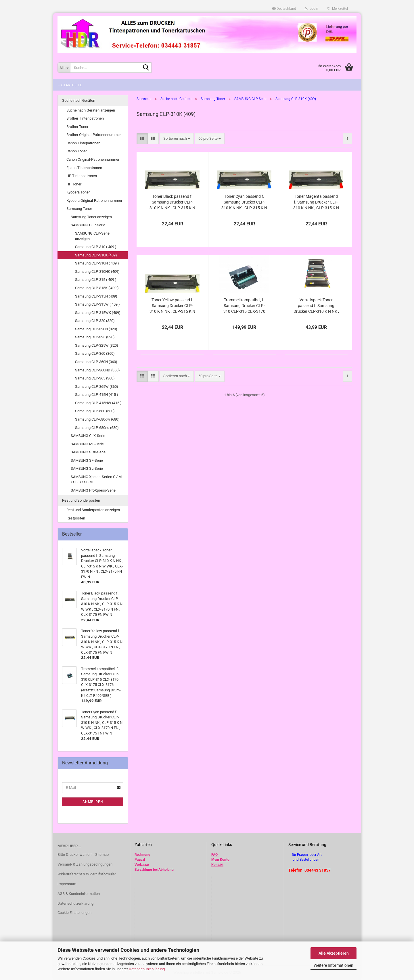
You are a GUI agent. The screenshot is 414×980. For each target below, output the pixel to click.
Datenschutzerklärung (147, 969)
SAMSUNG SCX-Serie (88, 452)
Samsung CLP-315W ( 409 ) (97, 304)
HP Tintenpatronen (82, 176)
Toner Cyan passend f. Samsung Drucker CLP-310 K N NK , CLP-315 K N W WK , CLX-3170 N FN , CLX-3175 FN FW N (244, 202)
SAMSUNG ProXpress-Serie (93, 490)
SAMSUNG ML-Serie (87, 444)
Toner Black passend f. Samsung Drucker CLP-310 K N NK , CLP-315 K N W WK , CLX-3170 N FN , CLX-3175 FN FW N (172, 202)
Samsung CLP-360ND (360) (97, 370)
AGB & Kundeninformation (79, 894)
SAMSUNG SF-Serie (87, 460)
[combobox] (177, 139)
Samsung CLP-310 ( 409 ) (96, 247)
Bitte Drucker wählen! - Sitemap (83, 855)
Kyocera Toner (78, 192)
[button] (284, 9)
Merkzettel (337, 9)
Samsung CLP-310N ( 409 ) (97, 263)
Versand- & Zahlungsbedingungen (85, 864)
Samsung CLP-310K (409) (96, 255)
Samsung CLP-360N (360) (96, 362)
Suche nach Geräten (79, 100)
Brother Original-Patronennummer (94, 135)
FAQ (214, 855)
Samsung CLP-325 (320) (95, 337)
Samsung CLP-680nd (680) (97, 428)
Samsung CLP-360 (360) (95, 353)
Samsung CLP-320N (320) (96, 329)
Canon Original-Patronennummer (93, 159)
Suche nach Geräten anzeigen (91, 110)
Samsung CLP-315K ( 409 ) (97, 288)
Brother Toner (77, 127)
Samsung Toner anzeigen (91, 217)
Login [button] (312, 9)
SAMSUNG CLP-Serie (88, 225)
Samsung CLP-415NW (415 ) (98, 403)
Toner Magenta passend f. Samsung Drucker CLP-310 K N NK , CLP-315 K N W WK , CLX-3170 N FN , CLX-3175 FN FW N (316, 202)
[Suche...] (64, 68)
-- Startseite (70, 85)
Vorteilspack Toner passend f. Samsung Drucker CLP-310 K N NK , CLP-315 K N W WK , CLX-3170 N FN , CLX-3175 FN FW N (316, 306)
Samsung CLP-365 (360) (95, 378)
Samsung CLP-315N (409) (96, 296)
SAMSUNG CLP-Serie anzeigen (92, 236)
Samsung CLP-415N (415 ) (97, 395)
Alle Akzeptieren (334, 953)
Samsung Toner (79, 209)
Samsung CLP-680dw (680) (97, 419)
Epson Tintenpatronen (84, 168)
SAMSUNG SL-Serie (87, 468)
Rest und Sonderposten (81, 500)
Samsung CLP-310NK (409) (97, 272)
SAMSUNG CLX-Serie (88, 436)
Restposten (76, 518)
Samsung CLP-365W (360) (97, 387)
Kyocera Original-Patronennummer (94, 201)
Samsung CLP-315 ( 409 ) (96, 280)
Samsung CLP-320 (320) (95, 321)
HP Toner (74, 184)
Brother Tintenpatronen (85, 118)
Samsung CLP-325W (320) (97, 345)
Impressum (67, 884)
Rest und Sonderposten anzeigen (93, 510)
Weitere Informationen (333, 965)
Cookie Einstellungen (74, 913)
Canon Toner (77, 151)
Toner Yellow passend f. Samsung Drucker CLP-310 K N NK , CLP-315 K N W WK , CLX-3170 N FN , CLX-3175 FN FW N (172, 306)
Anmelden (93, 802)
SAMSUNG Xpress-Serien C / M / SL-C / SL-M (96, 480)
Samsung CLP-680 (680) (95, 411)
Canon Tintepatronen (83, 143)
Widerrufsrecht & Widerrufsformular (87, 874)
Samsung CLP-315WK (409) (98, 313)
